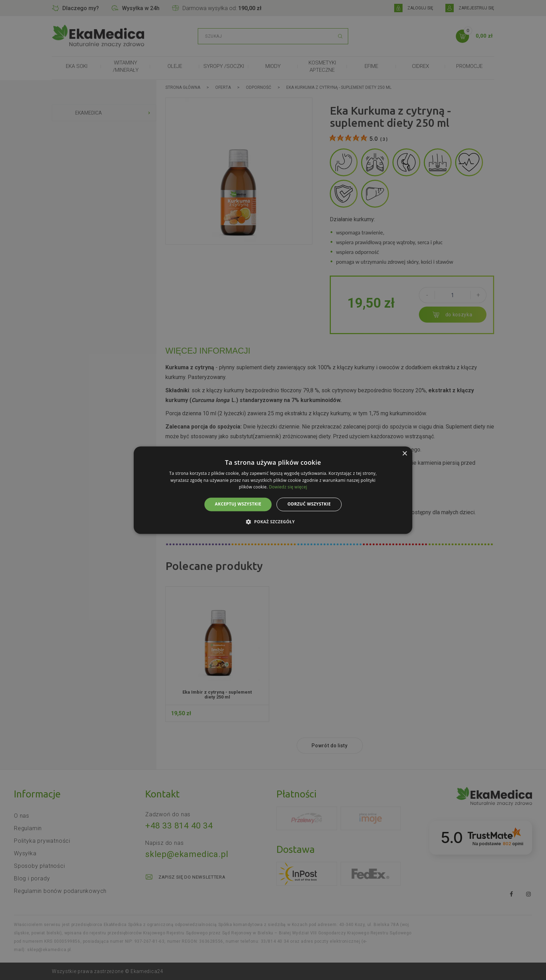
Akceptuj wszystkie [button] (238, 504)
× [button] (404, 454)
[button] (273, 522)
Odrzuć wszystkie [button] (309, 504)
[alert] (273, 490)
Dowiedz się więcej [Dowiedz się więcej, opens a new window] (288, 487)
